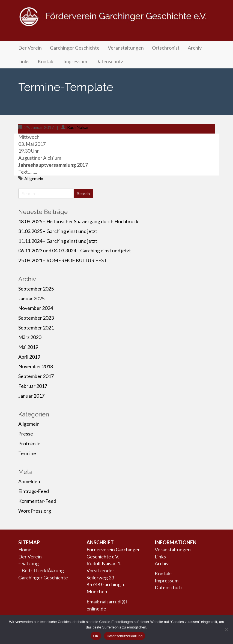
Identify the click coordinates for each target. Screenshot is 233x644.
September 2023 (36, 318)
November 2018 (36, 366)
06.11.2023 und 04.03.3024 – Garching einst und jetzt (75, 250)
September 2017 (36, 376)
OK (96, 636)
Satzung (30, 563)
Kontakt (46, 61)
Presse (26, 434)
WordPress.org (35, 511)
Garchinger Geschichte (75, 48)
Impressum (75, 61)
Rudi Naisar (78, 127)
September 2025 (36, 289)
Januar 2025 (31, 298)
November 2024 (36, 308)
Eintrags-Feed (34, 491)
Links (24, 61)
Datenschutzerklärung (125, 636)
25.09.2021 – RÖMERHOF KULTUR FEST (63, 260)
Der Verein (30, 48)
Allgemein (34, 178)
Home (25, 549)
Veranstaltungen (126, 48)
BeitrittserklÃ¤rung (43, 570)
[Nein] (226, 630)
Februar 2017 (33, 386)
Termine (27, 453)
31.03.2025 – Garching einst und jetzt (58, 231)
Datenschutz (109, 61)
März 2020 (30, 337)
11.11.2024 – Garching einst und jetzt (58, 241)
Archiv (195, 48)
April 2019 (29, 357)
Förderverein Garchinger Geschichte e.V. (117, 22)
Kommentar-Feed (37, 501)
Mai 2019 (28, 347)
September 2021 (36, 328)
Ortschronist (166, 48)
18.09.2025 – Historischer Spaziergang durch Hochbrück (78, 221)
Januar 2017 (31, 396)
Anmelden (29, 481)
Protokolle (29, 443)
